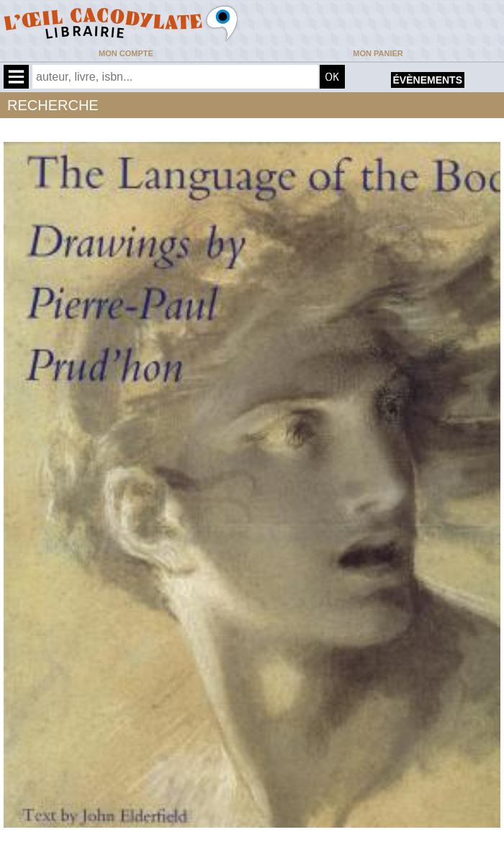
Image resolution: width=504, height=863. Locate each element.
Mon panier (378, 53)
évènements (428, 80)
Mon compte (126, 53)
